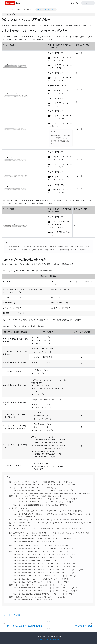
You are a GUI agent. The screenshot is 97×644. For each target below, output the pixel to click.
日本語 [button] (74, 3)
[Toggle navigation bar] (3, 3)
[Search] (88, 3)
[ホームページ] (4, 9)
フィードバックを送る (11, 615)
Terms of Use (54, 639)
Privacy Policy (43, 639)
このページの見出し (10, 14)
